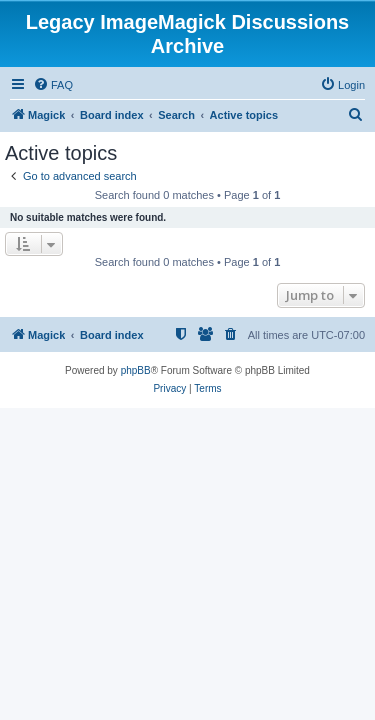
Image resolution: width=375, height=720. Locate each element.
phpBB (136, 370)
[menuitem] (53, 85)
